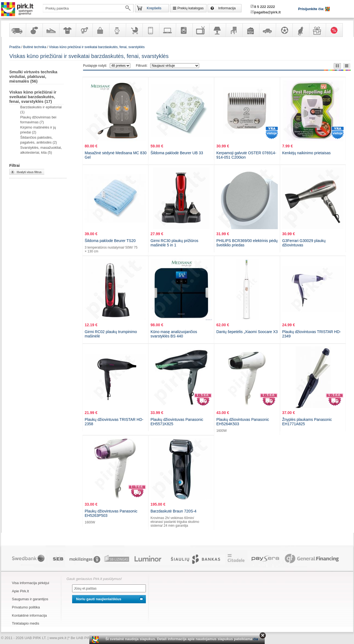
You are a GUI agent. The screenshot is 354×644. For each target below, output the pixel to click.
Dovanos (317, 30)
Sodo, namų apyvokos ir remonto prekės (251, 30)
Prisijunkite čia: (312, 9)
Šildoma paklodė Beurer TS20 (110, 241)
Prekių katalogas (190, 8)
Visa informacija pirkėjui (31, 583)
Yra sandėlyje (17, 30)
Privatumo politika (26, 607)
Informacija (227, 8)
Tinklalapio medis (26, 623)
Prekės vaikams (134, 30)
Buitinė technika (184, 30)
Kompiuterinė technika (167, 30)
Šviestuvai (217, 30)
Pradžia (15, 47)
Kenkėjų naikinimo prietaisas (306, 153)
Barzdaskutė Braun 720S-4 (173, 511)
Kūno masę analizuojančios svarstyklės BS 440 (174, 334)
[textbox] (88, 8)
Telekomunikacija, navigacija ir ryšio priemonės (151, 30)
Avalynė (51, 30)
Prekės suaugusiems (84, 30)
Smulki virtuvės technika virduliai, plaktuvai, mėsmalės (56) (33, 76)
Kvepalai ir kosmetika (34, 30)
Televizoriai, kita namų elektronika (201, 30)
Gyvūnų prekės (301, 30)
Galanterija (101, 30)
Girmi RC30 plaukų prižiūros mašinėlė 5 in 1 (174, 243)
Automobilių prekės (267, 30)
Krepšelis (154, 8)
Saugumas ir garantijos (30, 599)
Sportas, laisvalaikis (284, 30)
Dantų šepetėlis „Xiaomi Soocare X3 (247, 332)
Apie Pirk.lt (20, 591)
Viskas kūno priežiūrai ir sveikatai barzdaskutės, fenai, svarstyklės (97, 47)
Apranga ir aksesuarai (67, 30)
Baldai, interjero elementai (234, 30)
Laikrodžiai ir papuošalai (117, 30)
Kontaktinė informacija (29, 615)
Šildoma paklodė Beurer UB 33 (177, 153)
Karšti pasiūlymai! (336, 30)
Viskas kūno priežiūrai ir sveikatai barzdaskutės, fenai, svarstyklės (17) (33, 97)
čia (256, 639)
